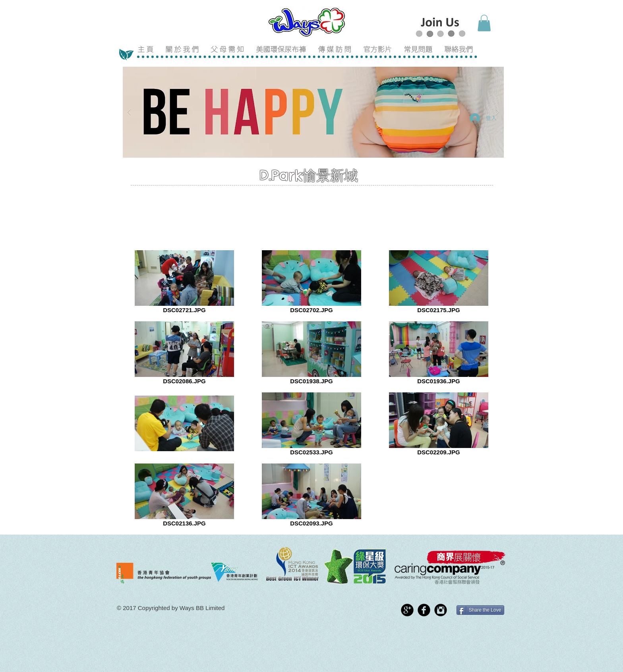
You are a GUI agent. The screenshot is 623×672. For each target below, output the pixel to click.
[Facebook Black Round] (424, 610)
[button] (484, 23)
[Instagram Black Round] (441, 610)
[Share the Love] (480, 610)
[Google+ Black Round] (407, 610)
